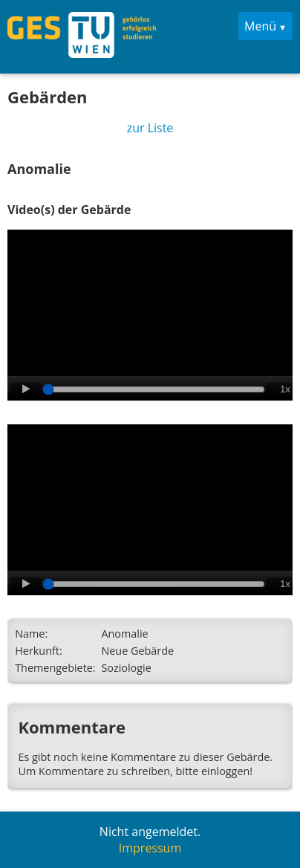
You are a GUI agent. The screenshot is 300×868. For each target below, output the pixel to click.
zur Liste (150, 128)
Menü (260, 26)
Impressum (150, 848)
